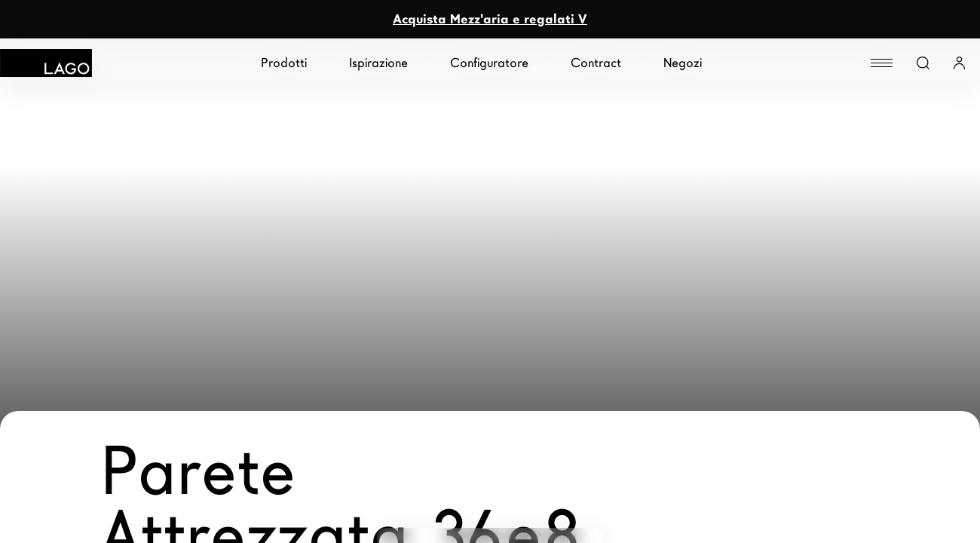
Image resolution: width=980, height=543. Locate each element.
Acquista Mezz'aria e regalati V (490, 19)
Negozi (683, 63)
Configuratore (489, 63)
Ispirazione (378, 63)
